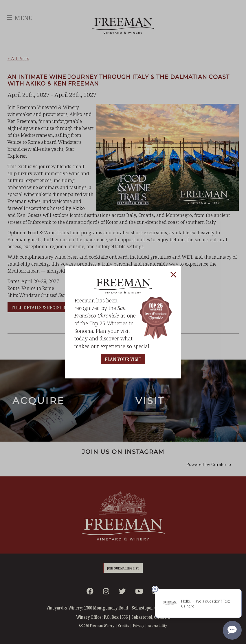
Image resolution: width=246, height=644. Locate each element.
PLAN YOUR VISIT (123, 359)
